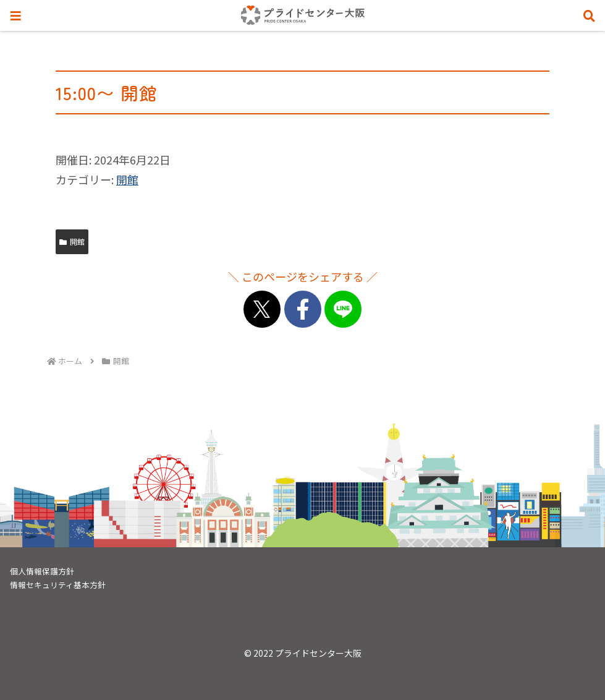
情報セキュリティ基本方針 (58, 585)
